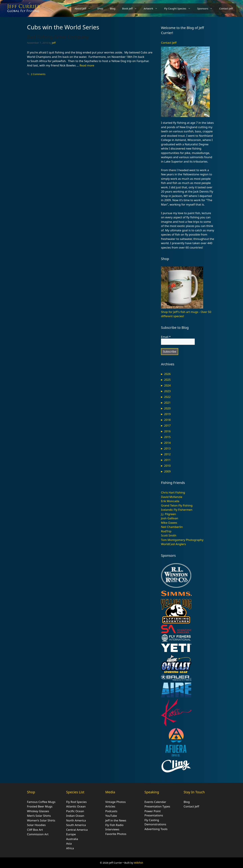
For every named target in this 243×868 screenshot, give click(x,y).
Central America (77, 830)
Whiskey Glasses (38, 811)
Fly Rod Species (76, 802)
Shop (100, 8)
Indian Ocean (75, 816)
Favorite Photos (116, 834)
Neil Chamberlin (172, 527)
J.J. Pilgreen (168, 514)
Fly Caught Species (179, 8)
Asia (69, 843)
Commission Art (38, 834)
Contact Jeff (226, 8)
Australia (72, 839)
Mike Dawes (169, 523)
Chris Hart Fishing (173, 492)
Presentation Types (157, 806)
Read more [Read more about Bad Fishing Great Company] (87, 65)
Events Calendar (155, 802)
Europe (71, 834)
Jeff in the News (116, 820)
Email (166, 337)
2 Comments (38, 74)
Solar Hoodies (36, 825)
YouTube (111, 816)
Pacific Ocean (75, 811)
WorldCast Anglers (173, 544)
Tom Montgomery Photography (182, 540)
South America (76, 825)
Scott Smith (169, 535)
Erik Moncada (170, 501)
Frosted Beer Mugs (40, 806)
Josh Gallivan (170, 518)
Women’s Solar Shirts (41, 820)
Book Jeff (131, 8)
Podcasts (111, 811)
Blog (113, 8)
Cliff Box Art (35, 830)
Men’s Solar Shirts (39, 816)
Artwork (152, 8)
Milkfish (138, 863)
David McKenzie (172, 497)
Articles (110, 806)
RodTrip (166, 531)
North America (76, 820)
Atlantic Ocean (76, 806)
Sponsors (207, 8)
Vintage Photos (116, 802)
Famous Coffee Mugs (41, 802)
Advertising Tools (156, 829)
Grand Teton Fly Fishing (177, 505)
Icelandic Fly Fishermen (177, 510)
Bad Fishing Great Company (58, 37)
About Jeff (84, 8)
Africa (70, 848)
